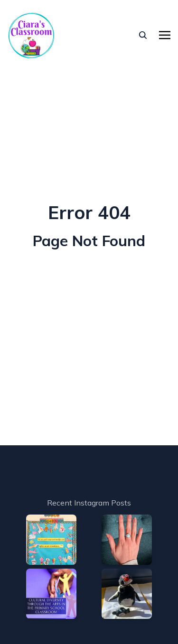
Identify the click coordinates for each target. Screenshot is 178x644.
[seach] (143, 35)
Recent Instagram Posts (89, 503)
